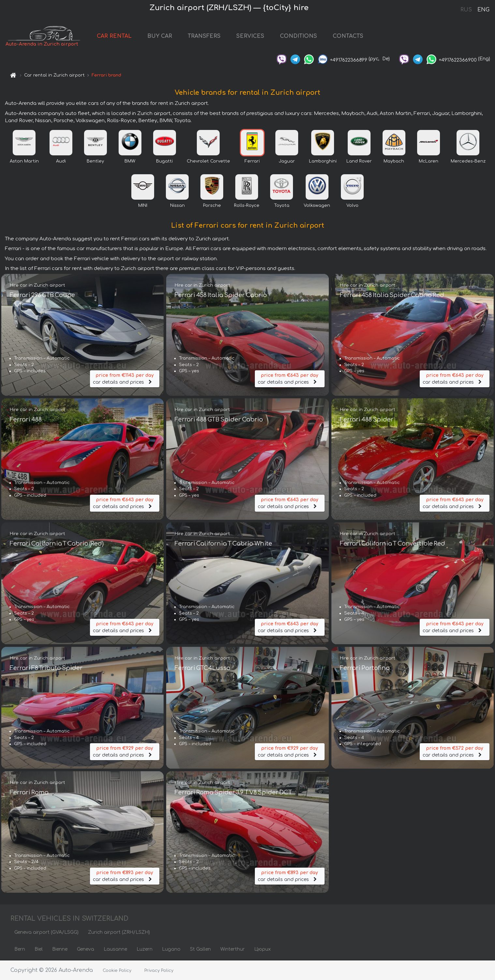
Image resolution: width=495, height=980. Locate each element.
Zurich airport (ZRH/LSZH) (119, 933)
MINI (143, 206)
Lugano (171, 950)
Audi (61, 162)
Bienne (60, 950)
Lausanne (115, 950)
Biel (39, 950)
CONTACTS (351, 36)
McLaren (429, 162)
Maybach (394, 162)
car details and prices (125, 379)
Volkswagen (317, 206)
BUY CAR (163, 36)
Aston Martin (24, 162)
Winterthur (233, 950)
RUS (466, 10)
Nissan (177, 206)
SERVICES (253, 36)
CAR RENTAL (117, 36)
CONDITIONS (301, 36)
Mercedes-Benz (468, 162)
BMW (130, 162)
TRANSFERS (207, 36)
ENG (483, 10)
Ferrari (252, 162)
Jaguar (287, 162)
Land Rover (359, 162)
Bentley (95, 162)
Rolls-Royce (247, 206)
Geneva (86, 950)
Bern (20, 950)
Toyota (282, 206)
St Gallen (200, 950)
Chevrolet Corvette (208, 162)
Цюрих (262, 950)
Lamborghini (323, 162)
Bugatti (164, 162)
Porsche (212, 206)
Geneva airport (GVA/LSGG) (46, 933)
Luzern (145, 950)
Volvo (352, 206)
